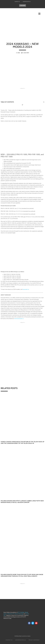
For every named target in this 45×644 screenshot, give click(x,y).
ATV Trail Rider (21, 612)
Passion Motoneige (19, 614)
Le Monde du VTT (10, 614)
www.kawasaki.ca (19, 319)
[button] (44, 102)
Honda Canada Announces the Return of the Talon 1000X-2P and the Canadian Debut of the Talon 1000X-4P (22, 443)
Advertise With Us (27, 2)
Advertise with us (20, 640)
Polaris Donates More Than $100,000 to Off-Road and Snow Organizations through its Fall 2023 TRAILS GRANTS (22, 575)
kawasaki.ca (26, 289)
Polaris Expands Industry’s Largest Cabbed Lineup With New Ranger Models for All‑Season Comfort (22, 502)
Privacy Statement (34, 640)
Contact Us (17, 2)
